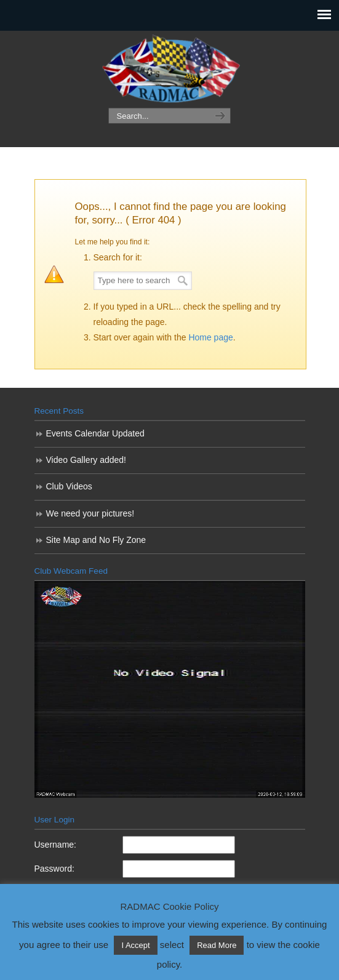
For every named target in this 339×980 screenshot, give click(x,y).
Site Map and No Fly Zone (96, 540)
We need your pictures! (90, 513)
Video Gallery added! (86, 460)
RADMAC (170, 70)
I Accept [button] (135, 945)
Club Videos (69, 486)
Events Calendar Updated (95, 433)
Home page (210, 337)
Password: (54, 869)
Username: (55, 845)
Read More (217, 945)
